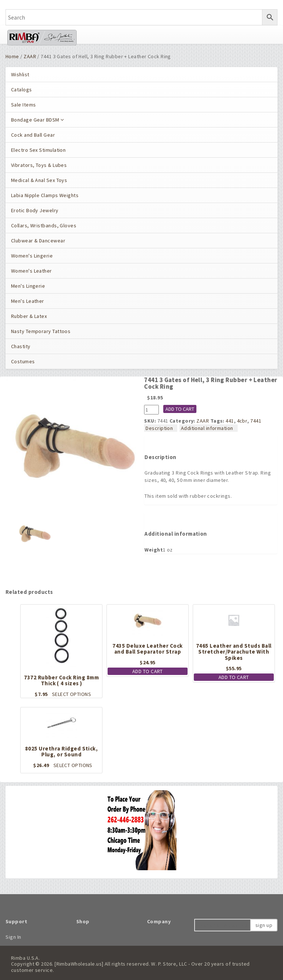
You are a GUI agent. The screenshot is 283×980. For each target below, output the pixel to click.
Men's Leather (28, 301)
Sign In (13, 937)
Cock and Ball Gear (33, 135)
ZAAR (30, 56)
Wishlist (20, 74)
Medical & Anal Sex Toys (39, 180)
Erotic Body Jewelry (35, 210)
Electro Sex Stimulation (38, 150)
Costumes (23, 361)
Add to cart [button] (148, 671)
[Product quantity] (151, 410)
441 (230, 421)
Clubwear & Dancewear (38, 241)
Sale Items (23, 105)
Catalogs (22, 90)
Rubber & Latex (29, 316)
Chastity (21, 346)
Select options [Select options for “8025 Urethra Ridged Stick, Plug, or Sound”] (73, 765)
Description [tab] (159, 428)
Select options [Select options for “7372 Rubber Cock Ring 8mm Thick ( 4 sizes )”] (71, 694)
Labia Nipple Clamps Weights (45, 195)
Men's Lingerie (28, 286)
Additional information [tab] (207, 428)
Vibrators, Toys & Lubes (39, 165)
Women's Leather (32, 271)
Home (12, 56)
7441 (256, 421)
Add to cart (180, 409)
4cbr (242, 421)
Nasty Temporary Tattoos (41, 331)
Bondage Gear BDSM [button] (38, 120)
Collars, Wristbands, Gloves (44, 225)
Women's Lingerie (32, 256)
